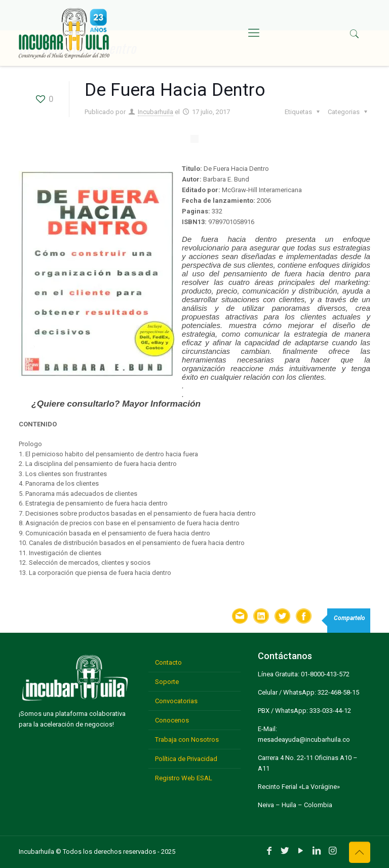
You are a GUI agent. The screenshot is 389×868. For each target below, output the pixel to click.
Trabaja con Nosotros (187, 739)
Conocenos (172, 720)
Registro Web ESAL (184, 778)
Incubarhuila (155, 112)
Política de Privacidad (186, 759)
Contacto (168, 662)
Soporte (167, 682)
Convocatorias (176, 701)
